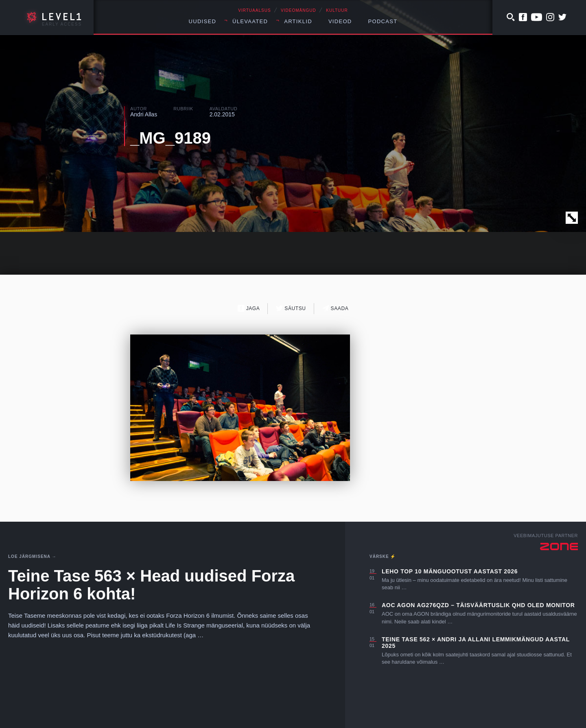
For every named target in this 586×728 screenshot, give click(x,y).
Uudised (203, 21)
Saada (336, 308)
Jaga (249, 308)
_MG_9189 (171, 138)
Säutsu (291, 308)
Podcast (383, 21)
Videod (340, 21)
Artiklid (298, 21)
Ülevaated (250, 21)
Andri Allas (144, 114)
